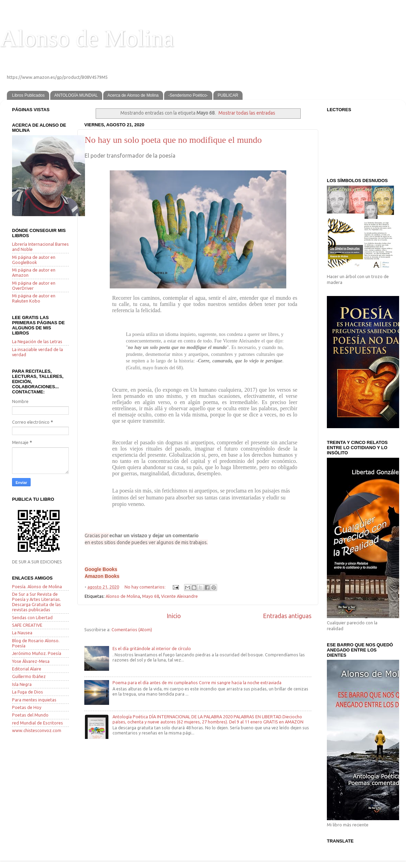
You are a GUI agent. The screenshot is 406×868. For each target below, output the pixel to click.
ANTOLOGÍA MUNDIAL (76, 95)
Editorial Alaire (27, 669)
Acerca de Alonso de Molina (133, 95)
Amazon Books (102, 576)
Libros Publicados (28, 95)
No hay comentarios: (146, 587)
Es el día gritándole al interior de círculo (152, 648)
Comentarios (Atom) (132, 629)
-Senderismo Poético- (188, 95)
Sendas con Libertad (32, 617)
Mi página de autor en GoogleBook (34, 260)
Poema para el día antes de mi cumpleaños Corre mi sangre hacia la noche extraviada (197, 682)
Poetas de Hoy (27, 707)
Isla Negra (22, 684)
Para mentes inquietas (34, 700)
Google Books (101, 569)
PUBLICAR (228, 95)
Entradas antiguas (287, 616)
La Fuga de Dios (28, 692)
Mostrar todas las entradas (247, 113)
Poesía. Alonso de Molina (37, 586)
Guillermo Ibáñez (29, 676)
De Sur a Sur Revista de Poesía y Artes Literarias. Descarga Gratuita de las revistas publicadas (36, 602)
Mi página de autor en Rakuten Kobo (34, 298)
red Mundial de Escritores (38, 723)
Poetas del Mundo (30, 715)
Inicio (174, 616)
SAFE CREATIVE (27, 625)
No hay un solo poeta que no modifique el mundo (173, 140)
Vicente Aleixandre (179, 596)
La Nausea (22, 633)
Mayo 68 (151, 596)
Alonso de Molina (87, 38)
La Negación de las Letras (37, 341)
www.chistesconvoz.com (37, 730)
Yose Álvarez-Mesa (31, 661)
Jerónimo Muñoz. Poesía (37, 653)
